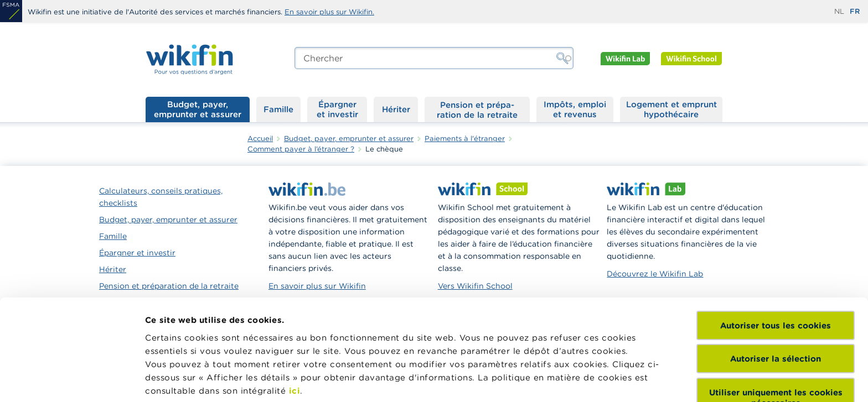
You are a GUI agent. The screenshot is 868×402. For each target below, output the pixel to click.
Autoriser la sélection (776, 274)
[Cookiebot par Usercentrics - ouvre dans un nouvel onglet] (72, 380)
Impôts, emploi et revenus (575, 109)
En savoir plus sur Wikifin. (329, 12)
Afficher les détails (186, 380)
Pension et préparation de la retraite (477, 109)
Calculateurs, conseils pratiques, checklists (161, 197)
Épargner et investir (337, 109)
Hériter (396, 109)
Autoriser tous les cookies (776, 241)
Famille (278, 109)
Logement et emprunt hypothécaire (671, 109)
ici (295, 306)
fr (855, 11)
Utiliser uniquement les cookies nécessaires (776, 313)
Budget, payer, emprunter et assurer (198, 109)
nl (839, 11)
